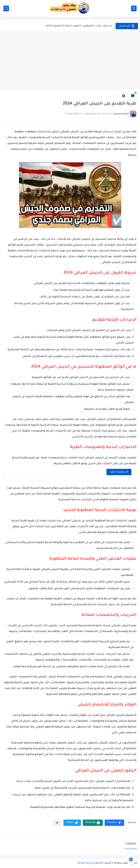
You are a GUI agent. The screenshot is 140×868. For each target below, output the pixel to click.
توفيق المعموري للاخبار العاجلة (94, 863)
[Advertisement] (70, 62)
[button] (114, 823)
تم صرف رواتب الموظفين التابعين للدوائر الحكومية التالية (79, 26)
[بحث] (6, 8)
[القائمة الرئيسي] (134, 8)
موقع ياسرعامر (112, 132)
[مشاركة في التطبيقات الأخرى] (57, 823)
